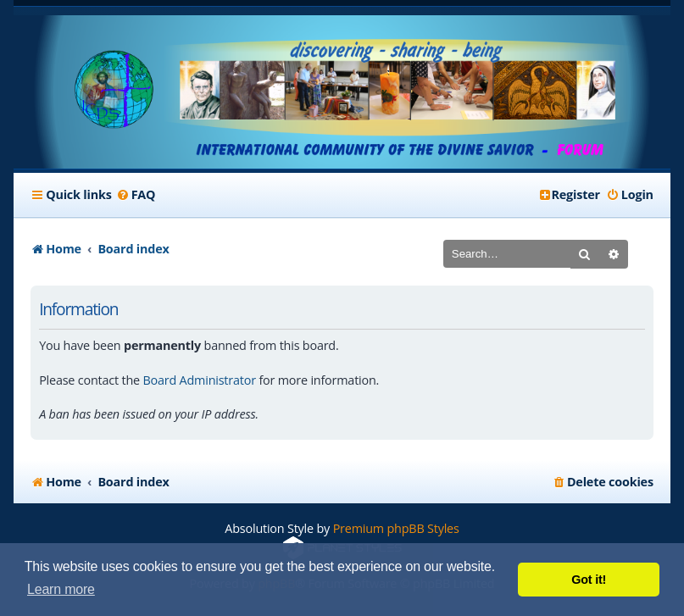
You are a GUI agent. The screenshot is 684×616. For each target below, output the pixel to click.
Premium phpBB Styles (396, 528)
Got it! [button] (589, 580)
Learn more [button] (61, 589)
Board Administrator (199, 380)
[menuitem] (136, 195)
